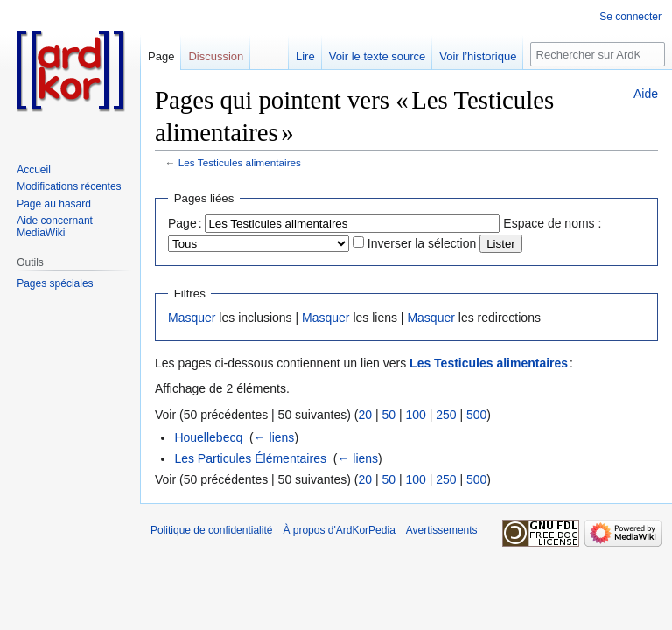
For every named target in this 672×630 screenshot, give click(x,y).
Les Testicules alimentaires (240, 162)
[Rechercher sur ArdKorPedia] (598, 54)
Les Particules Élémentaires (250, 458)
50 (388, 415)
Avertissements (442, 530)
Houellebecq (208, 437)
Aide (646, 94)
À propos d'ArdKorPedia (339, 530)
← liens (274, 437)
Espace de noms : (552, 223)
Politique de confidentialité (211, 530)
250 (446, 415)
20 (365, 415)
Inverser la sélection (422, 243)
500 (476, 415)
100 (415, 415)
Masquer (192, 318)
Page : (185, 223)
